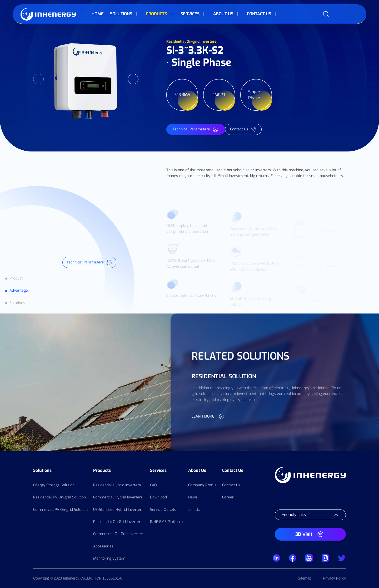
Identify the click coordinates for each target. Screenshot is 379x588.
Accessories (103, 546)
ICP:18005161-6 (109, 578)
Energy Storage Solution (54, 485)
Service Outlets (163, 510)
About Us (197, 470)
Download (158, 497)
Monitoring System (109, 558)
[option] (86, 79)
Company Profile (202, 485)
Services (158, 470)
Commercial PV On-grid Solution (60, 510)
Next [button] (133, 79)
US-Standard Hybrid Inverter (117, 510)
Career (228, 497)
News (193, 497)
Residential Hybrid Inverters (117, 485)
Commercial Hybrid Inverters (118, 497)
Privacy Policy (334, 578)
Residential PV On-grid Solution (59, 497)
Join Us (194, 510)
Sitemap (305, 578)
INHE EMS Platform (166, 522)
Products (102, 470)
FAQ (153, 485)
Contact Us (233, 470)
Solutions (42, 470)
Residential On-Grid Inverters (118, 522)
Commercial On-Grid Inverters (119, 534)
